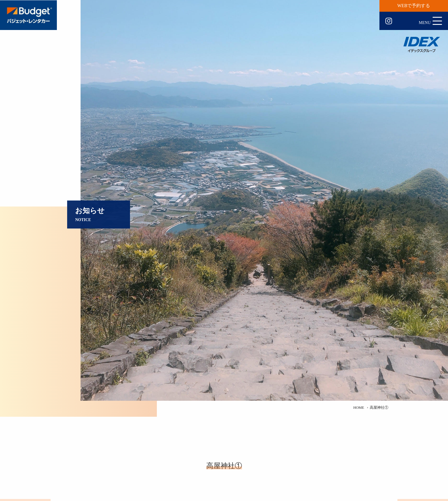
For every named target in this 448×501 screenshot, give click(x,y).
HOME (359, 408)
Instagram (389, 21)
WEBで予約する (414, 6)
